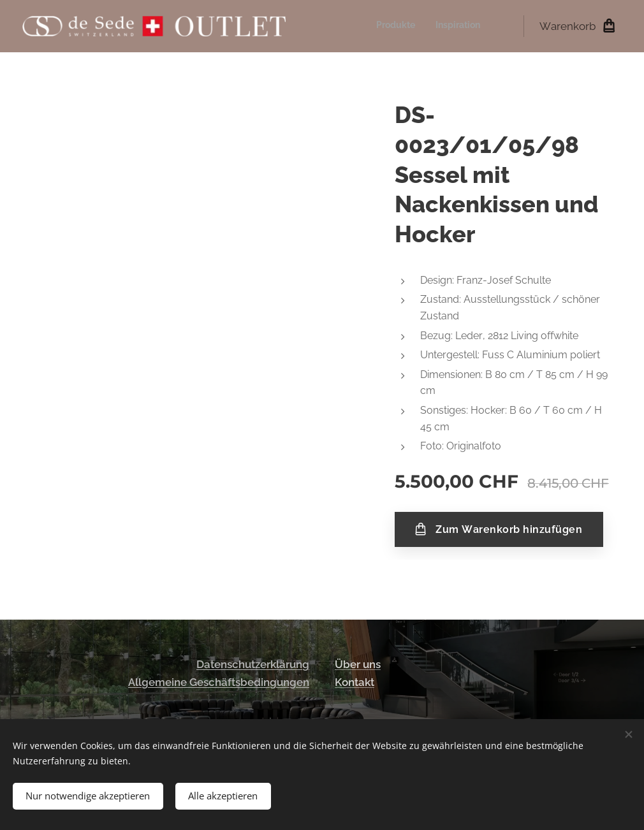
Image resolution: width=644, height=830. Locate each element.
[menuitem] (463, 26)
